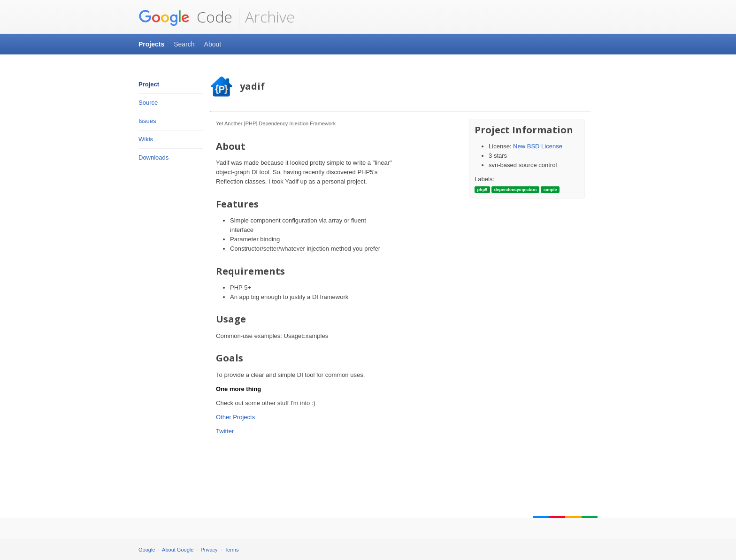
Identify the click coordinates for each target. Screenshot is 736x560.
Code (185, 17)
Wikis (146, 139)
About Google (178, 550)
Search (184, 44)
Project (149, 84)
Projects (151, 44)
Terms (232, 550)
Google (147, 550)
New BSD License (538, 146)
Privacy (209, 550)
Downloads (153, 157)
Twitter (225, 431)
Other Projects (235, 417)
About (213, 44)
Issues (147, 121)
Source (148, 103)
